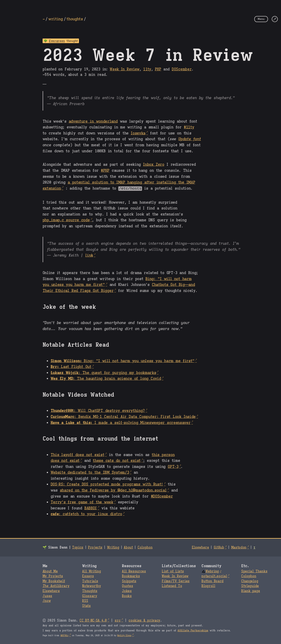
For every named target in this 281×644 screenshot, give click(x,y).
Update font (190, 139)
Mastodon (239, 547)
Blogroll (208, 586)
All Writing (91, 571)
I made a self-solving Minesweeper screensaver (121, 422)
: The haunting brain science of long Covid (106, 378)
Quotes (127, 586)
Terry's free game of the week (82, 502)
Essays (88, 576)
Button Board (213, 581)
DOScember (182, 69)
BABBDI (91, 508)
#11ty (189, 127)
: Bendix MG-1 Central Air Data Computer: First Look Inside (123, 416)
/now (47, 601)
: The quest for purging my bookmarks (103, 372)
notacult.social (214, 576)
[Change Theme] (275, 19)
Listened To (172, 586)
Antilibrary (56, 586)
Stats (86, 606)
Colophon (145, 547)
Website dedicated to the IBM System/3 (90, 472)
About (128, 547)
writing (56, 19)
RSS (85, 601)
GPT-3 (173, 466)
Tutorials (90, 581)
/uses (47, 596)
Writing (113, 547)
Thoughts (90, 591)
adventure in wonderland (93, 121)
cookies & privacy (144, 620)
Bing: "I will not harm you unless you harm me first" (123, 361)
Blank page (251, 591)
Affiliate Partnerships (193, 630)
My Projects (53, 576)
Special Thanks (254, 571)
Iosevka (138, 133)
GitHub (219, 547)
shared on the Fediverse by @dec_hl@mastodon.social (113, 490)
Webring (210, 571)
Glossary (90, 596)
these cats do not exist (117, 460)
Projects (95, 547)
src (118, 620)
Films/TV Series (176, 581)
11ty (147, 69)
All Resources (134, 571)
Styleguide (250, 586)
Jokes (127, 591)
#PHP (105, 170)
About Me (50, 571)
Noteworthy (91, 586)
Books (127, 596)
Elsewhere (200, 547)
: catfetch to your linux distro (86, 514)
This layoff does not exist (78, 454)
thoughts (75, 19)
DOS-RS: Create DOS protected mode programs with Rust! (107, 484)
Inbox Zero (154, 164)
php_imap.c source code (66, 220)
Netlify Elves (124, 635)
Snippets (129, 581)
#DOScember (162, 496)
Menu (261, 19)
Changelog (250, 581)
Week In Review (125, 69)
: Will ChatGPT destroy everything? (98, 410)
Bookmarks (131, 576)
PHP (158, 69)
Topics (78, 547)
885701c (64, 635)
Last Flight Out (71, 366)
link (89, 255)
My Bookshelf (54, 581)
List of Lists (173, 571)
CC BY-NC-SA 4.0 (93, 620)
